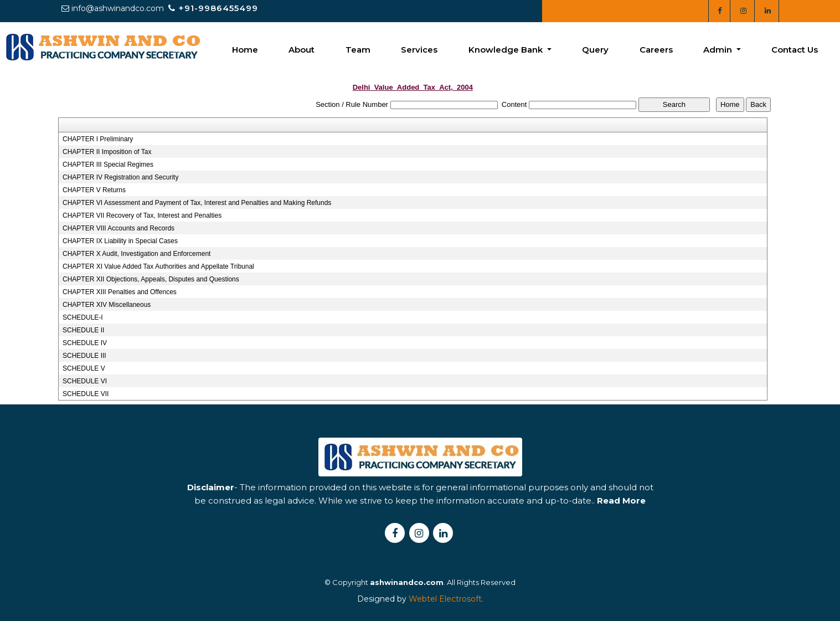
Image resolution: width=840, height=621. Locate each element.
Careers (656, 50)
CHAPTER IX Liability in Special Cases (120, 241)
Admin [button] (719, 50)
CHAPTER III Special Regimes (108, 165)
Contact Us (795, 50)
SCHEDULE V (84, 368)
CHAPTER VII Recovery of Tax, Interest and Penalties (142, 215)
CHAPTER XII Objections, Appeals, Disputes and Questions (151, 279)
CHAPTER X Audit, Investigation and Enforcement (136, 254)
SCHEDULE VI (85, 381)
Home (245, 50)
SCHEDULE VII (86, 394)
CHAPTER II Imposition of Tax (107, 152)
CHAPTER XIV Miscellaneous (107, 305)
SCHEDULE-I (83, 317)
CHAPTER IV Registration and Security (120, 177)
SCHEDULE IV (85, 343)
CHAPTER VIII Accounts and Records (118, 228)
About (302, 50)
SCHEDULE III (84, 356)
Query (595, 50)
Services (419, 50)
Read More (621, 524)
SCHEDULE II (83, 330)
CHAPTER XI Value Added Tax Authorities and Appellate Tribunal (158, 266)
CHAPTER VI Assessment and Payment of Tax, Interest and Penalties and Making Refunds (197, 203)
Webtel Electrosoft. (446, 599)
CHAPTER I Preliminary (98, 139)
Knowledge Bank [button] (507, 50)
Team (358, 50)
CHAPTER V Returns (94, 190)
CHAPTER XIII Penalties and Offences (120, 292)
